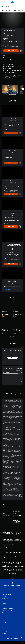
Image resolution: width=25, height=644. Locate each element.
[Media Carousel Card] (10, 89)
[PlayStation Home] (13, 2)
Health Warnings (6, 548)
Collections (9, 10)
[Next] (23, 89)
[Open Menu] (2, 2)
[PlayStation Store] (6, 6)
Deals (14, 10)
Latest (3, 10)
